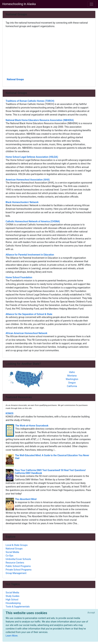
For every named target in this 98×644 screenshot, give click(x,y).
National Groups (15, 79)
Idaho (72, 372)
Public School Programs (18, 566)
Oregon (72, 383)
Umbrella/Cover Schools (18, 559)
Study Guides (13, 596)
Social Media (12, 552)
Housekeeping (13, 603)
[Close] (91, 613)
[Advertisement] (49, 53)
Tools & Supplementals (18, 607)
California (72, 386)
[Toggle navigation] (92, 4)
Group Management (16, 573)
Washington (72, 379)
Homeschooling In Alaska (19, 4)
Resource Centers (15, 563)
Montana (72, 376)
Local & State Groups (17, 545)
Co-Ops (10, 556)
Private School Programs (19, 570)
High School (12, 600)
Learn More (12, 636)
